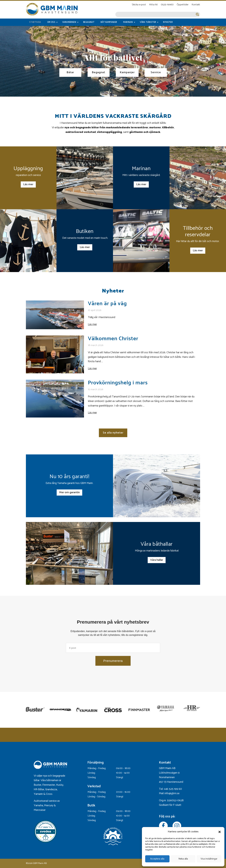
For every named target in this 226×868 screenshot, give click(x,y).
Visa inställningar (209, 859)
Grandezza (51, 789)
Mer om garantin (69, 492)
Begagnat (98, 72)
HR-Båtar (39, 789)
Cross (50, 794)
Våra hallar (157, 560)
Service (156, 72)
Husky (60, 785)
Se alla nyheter (113, 433)
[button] (220, 832)
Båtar (70, 72)
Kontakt (196, 5)
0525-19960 (167, 5)
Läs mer (28, 184)
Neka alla (183, 859)
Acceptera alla (157, 859)
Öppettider (183, 5)
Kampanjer (127, 72)
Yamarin (38, 794)
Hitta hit (153, 5)
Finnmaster (49, 785)
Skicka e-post (139, 5)
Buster (38, 785)
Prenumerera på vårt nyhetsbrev (113, 622)
